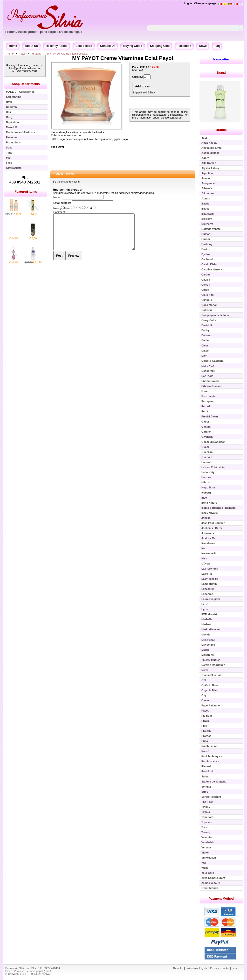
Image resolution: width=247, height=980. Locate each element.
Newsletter (221, 59)
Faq (217, 46)
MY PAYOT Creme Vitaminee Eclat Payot (123, 58)
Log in (188, 3)
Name (57, 197)
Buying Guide (133, 46)
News (203, 46)
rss (235, 968)
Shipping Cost (160, 46)
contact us (176, 118)
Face (22, 54)
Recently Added (57, 46)
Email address (62, 203)
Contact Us (108, 46)
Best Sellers (84, 46)
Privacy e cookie (220, 968)
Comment (59, 212)
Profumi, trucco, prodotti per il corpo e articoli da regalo (44, 32)
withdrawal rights (197, 968)
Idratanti (36, 54)
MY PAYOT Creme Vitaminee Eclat (68, 54)
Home (13, 46)
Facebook (184, 46)
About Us (31, 46)
